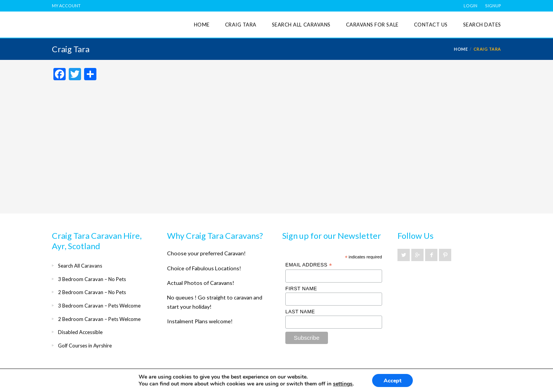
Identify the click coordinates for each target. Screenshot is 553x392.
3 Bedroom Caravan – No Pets (92, 279)
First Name (301, 289)
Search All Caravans (301, 25)
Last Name (300, 312)
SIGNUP (493, 6)
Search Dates (482, 25)
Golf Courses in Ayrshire (85, 346)
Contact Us (431, 25)
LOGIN (470, 6)
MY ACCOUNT (66, 6)
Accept (392, 381)
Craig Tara (241, 25)
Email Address (309, 265)
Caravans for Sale (372, 25)
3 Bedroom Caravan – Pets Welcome (99, 306)
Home (202, 25)
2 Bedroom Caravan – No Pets (92, 292)
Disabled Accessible (80, 332)
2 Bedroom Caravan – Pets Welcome (99, 319)
